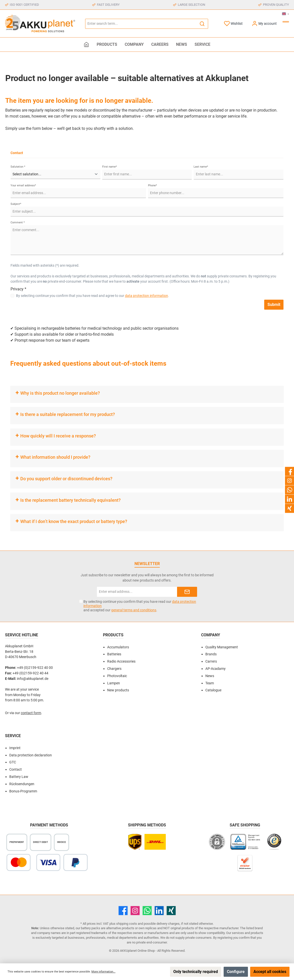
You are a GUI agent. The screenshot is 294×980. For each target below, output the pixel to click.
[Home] (86, 45)
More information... (103, 972)
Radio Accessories (121, 661)
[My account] (264, 24)
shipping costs (127, 924)
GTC (13, 762)
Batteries (114, 654)
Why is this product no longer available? (60, 393)
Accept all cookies (270, 972)
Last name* (201, 167)
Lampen (114, 683)
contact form (31, 713)
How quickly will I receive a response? (58, 436)
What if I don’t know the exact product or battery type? (74, 521)
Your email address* (23, 185)
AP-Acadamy (215, 669)
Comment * (18, 222)
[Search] (202, 24)
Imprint (15, 748)
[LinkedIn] (159, 911)
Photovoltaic (117, 676)
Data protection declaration (31, 755)
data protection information (146, 296)
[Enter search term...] (141, 24)
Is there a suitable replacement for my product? (68, 414)
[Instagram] (135, 911)
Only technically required (196, 972)
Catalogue (213, 690)
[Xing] (171, 911)
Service (13, 736)
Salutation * (18, 167)
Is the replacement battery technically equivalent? (70, 500)
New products (118, 690)
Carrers (211, 661)
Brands (211, 654)
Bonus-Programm (23, 791)
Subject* (16, 204)
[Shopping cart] (286, 22)
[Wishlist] (233, 24)
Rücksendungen (22, 784)
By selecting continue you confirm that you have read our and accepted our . (140, 606)
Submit (274, 305)
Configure (236, 972)
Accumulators (118, 647)
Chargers (114, 669)
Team (210, 683)
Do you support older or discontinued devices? (66, 479)
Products (113, 635)
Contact (16, 770)
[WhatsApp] (147, 911)
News (210, 676)
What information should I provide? (55, 457)
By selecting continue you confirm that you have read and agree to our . (93, 296)
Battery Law (19, 777)
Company (211, 635)
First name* (110, 167)
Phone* (153, 185)
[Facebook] (123, 911)
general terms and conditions (134, 610)
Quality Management (222, 647)
